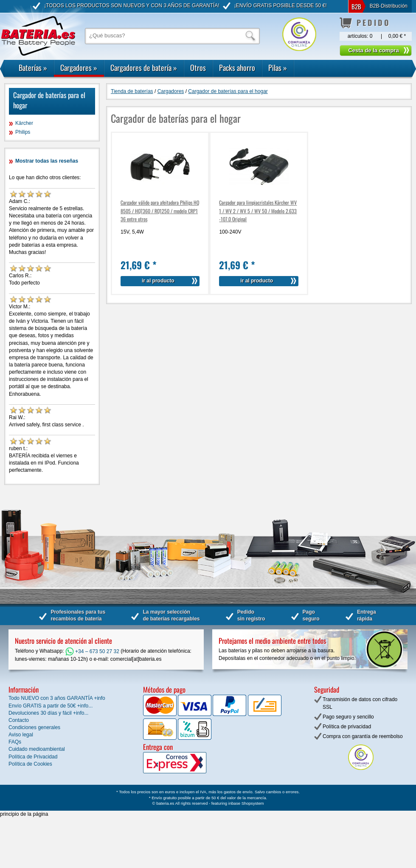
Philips (23, 132)
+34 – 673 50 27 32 (92, 651)
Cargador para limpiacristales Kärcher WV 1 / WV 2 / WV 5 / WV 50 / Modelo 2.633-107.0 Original (258, 210)
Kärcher (24, 123)
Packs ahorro (237, 68)
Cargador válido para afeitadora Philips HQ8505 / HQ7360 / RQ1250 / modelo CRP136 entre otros (160, 210)
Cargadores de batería (144, 68)
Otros (198, 68)
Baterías (33, 68)
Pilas (278, 68)
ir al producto (158, 281)
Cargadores (79, 68)
